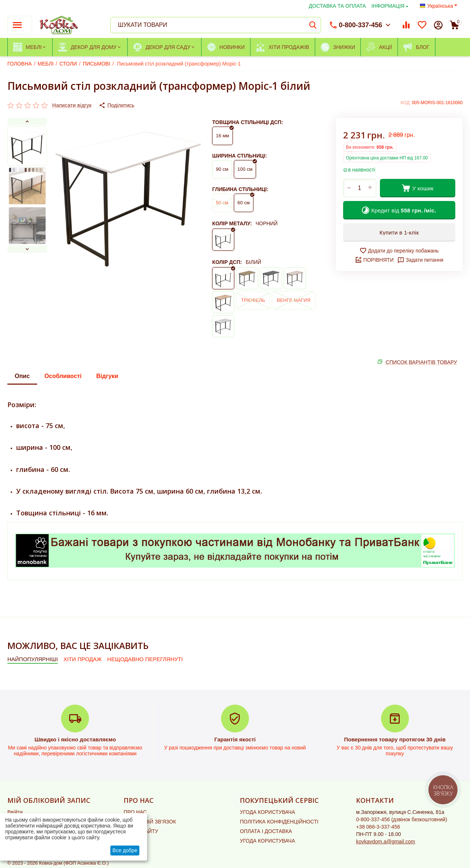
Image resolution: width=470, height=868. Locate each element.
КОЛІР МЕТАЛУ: (232, 223)
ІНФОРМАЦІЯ (388, 6)
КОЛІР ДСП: (227, 262)
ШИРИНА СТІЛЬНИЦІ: (240, 156)
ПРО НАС (135, 812)
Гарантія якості (235, 739)
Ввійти (15, 812)
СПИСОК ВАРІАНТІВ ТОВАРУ (421, 362)
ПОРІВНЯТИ (374, 260)
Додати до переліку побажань (399, 251)
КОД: (406, 103)
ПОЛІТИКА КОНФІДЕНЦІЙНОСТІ (279, 822)
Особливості (63, 376)
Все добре (125, 850)
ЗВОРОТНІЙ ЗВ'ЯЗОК (150, 822)
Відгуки (107, 376)
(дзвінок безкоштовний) (402, 819)
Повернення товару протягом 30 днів (395, 739)
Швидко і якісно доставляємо (75, 739)
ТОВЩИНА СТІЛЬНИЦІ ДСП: (248, 122)
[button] (117, 105)
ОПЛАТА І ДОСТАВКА (266, 831)
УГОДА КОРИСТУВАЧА (267, 812)
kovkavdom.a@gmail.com (386, 841)
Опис (22, 376)
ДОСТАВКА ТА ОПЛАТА (337, 6)
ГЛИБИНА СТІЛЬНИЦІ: (240, 189)
